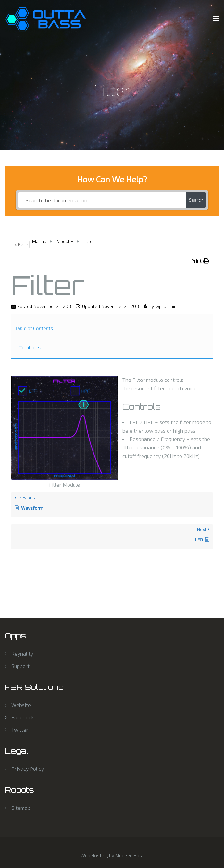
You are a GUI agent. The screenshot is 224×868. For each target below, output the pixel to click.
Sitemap (21, 808)
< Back (21, 244)
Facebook (23, 717)
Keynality (22, 654)
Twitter (20, 730)
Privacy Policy (28, 769)
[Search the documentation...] (102, 200)
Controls (30, 347)
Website (21, 705)
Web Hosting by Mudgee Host (112, 855)
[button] (200, 261)
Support (20, 666)
